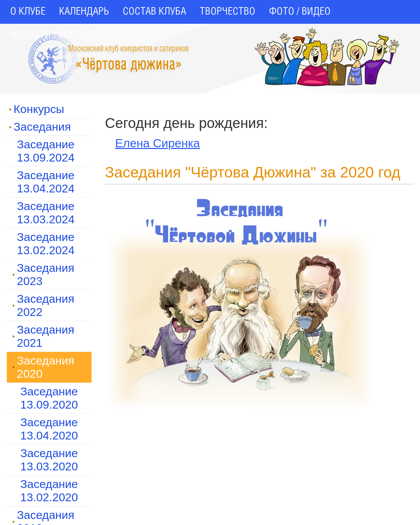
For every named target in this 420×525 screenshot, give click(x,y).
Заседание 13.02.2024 (46, 243)
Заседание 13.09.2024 (46, 151)
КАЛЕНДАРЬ (84, 12)
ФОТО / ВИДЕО (300, 12)
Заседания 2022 (44, 305)
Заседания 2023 (44, 274)
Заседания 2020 (44, 367)
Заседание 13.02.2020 (49, 491)
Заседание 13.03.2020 (49, 460)
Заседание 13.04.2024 (46, 182)
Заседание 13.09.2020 (49, 398)
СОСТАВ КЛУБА (154, 12)
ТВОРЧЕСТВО (227, 12)
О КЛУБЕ (28, 12)
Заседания (40, 127)
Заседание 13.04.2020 (49, 429)
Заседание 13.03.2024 (46, 213)
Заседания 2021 (44, 336)
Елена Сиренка (157, 143)
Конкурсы (37, 109)
